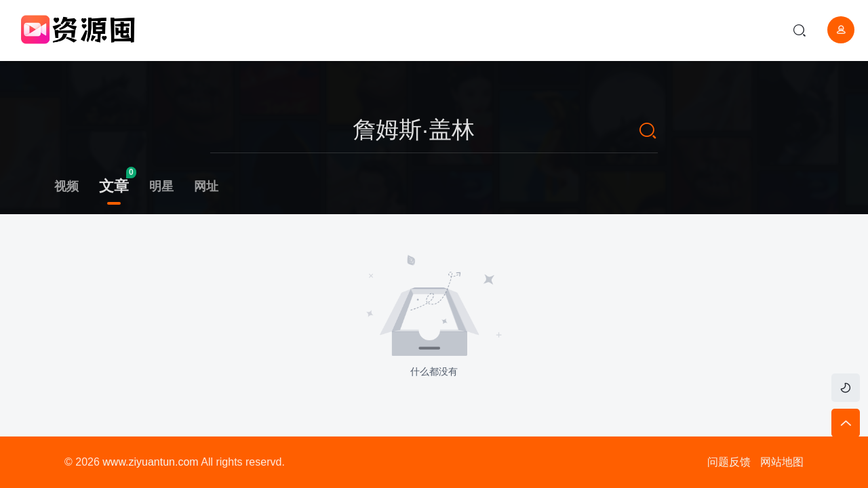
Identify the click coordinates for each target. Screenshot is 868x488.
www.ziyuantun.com (150, 462)
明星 (161, 186)
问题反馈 (729, 462)
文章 (114, 186)
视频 (66, 186)
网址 (206, 186)
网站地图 (782, 462)
